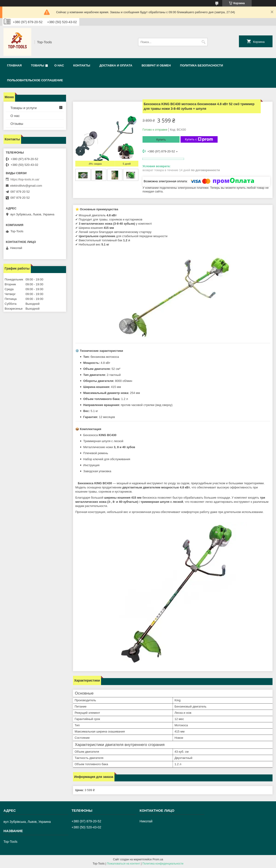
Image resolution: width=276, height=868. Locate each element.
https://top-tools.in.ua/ (25, 179)
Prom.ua (158, 859)
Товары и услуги (24, 108)
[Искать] (204, 42)
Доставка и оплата (116, 65)
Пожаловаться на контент (123, 864)
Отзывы (17, 124)
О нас (59, 65)
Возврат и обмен (156, 65)
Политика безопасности (202, 65)
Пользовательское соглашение (35, 80)
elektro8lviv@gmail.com (26, 186)
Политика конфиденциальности (163, 864)
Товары (38, 65)
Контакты (82, 65)
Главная (14, 65)
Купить (161, 140)
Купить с (199, 139)
